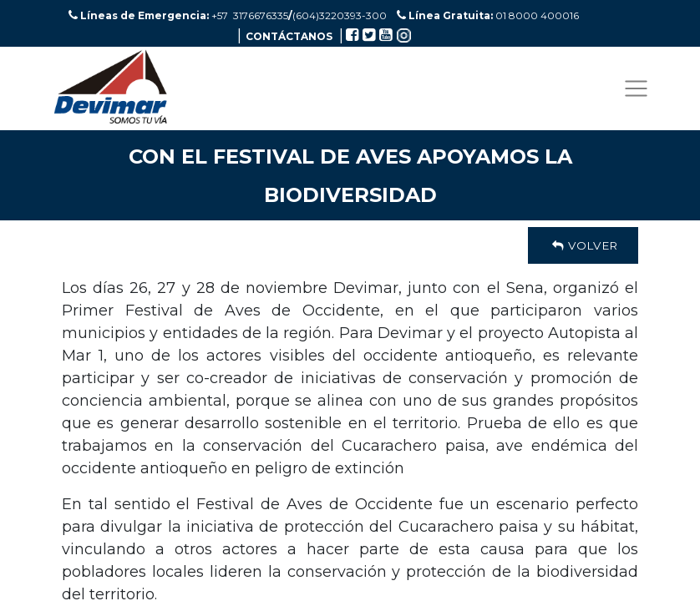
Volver (583, 245)
